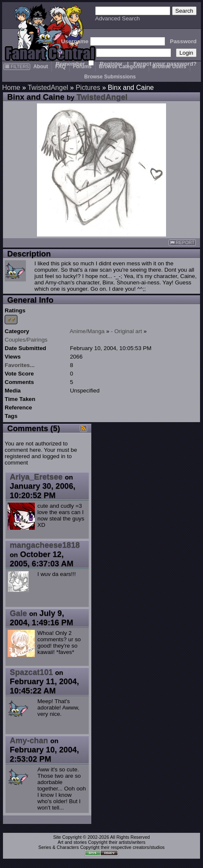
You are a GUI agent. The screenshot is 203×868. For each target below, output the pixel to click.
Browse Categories (122, 67)
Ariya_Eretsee (36, 477)
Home (11, 88)
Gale (18, 613)
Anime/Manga (87, 331)
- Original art (126, 331)
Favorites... (20, 365)
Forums (82, 67)
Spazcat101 (31, 672)
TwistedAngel (48, 88)
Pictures (88, 88)
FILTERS (17, 67)
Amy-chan (29, 740)
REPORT (182, 243)
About (41, 67)
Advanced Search (117, 18)
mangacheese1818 (45, 545)
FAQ (61, 67)
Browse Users (169, 67)
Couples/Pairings (26, 340)
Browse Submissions (110, 77)
